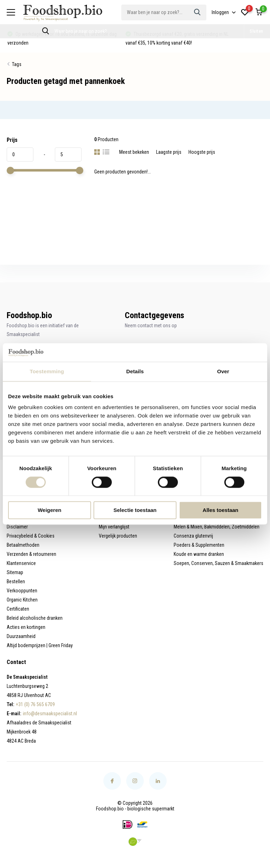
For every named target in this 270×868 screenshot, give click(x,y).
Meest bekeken (134, 152)
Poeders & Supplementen (199, 545)
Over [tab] (223, 371)
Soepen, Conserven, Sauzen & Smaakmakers (218, 563)
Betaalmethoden (23, 545)
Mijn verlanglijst (114, 527)
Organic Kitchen (22, 600)
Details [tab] (135, 371)
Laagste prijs (169, 152)
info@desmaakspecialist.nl (50, 714)
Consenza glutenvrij (193, 536)
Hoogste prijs (202, 152)
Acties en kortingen (26, 627)
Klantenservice (21, 563)
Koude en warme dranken (199, 554)
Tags (17, 64)
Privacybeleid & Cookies (31, 536)
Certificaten (18, 609)
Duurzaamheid (21, 636)
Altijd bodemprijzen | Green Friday (40, 645)
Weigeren (49, 510)
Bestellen (16, 581)
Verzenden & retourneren (31, 554)
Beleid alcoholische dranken (35, 618)
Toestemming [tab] (47, 371)
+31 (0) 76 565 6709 (35, 704)
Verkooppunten (22, 591)
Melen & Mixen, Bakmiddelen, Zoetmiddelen (217, 527)
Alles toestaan (220, 510)
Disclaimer (17, 527)
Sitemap (15, 572)
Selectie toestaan (135, 510)
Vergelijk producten (118, 536)
